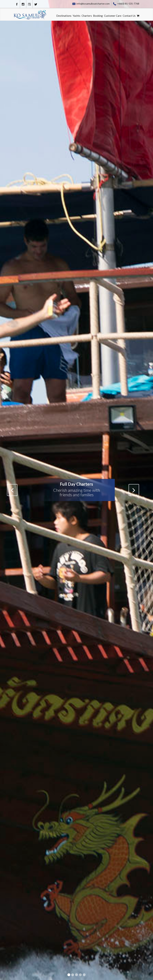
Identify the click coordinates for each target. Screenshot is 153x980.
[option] (76, 490)
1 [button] (69, 975)
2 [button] (73, 975)
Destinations (64, 16)
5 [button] (85, 975)
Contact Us (129, 16)
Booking (98, 16)
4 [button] (81, 975)
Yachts (76, 16)
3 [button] (77, 975)
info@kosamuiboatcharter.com (91, 4)
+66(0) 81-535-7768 (126, 4)
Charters (87, 16)
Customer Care (113, 16)
